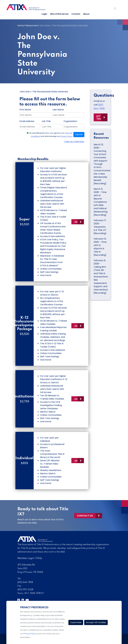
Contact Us (85, 516)
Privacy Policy (66, 136)
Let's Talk (99, 117)
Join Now (79, 222)
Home (21, 26)
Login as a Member (74, 142)
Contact (76, 14)
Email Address (27, 121)
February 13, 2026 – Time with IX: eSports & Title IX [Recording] (100, 247)
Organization (70, 121)
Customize (76, 622)
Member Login (26, 558)
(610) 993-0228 (25, 590)
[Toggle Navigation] (117, 9)
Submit (79, 134)
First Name (25, 110)
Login (44, 14)
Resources (31, 26)
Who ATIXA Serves (59, 14)
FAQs (39, 558)
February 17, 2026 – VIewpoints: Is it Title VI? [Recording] (100, 227)
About (86, 14)
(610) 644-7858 (25, 582)
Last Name (58, 110)
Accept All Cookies (96, 622)
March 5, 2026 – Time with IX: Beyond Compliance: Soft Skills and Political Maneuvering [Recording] (101, 202)
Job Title (46, 121)
